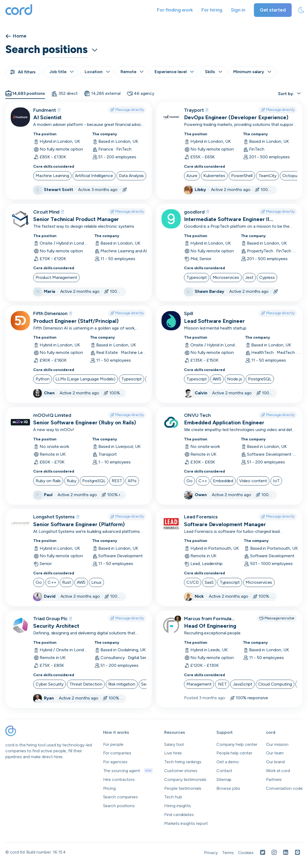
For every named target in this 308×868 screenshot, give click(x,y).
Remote (132, 72)
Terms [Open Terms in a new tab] (228, 853)
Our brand (275, 762)
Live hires (173, 753)
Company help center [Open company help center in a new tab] (237, 744)
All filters (23, 72)
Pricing (110, 788)
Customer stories (181, 771)
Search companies (121, 797)
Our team (275, 753)
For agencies (115, 762)
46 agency (141, 93)
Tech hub (173, 797)
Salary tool (174, 744)
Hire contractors (119, 779)
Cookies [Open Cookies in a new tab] (246, 853)
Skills (213, 72)
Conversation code (284, 788)
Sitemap (224, 779)
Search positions (119, 806)
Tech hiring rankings (183, 762)
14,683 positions (25, 93)
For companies (117, 753)
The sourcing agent (128, 771)
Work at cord (278, 771)
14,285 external (102, 93)
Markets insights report (186, 823)
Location (97, 72)
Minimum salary (252, 72)
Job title (61, 72)
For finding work (175, 10)
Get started (273, 10)
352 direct (64, 93)
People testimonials (183, 788)
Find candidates (179, 815)
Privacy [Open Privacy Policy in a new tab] (211, 853)
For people (113, 744)
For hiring (212, 10)
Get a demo (228, 762)
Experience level (174, 72)
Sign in (238, 10)
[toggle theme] (301, 10)
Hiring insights (178, 806)
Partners (274, 779)
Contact (224, 771)
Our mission (277, 744)
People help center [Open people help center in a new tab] (234, 753)
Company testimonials (185, 779)
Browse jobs (228, 788)
